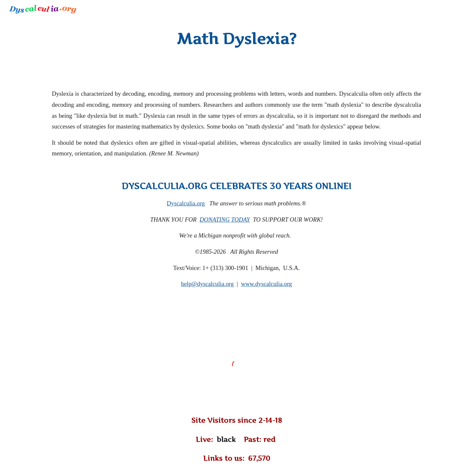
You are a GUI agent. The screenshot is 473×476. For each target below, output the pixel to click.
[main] (236, 39)
